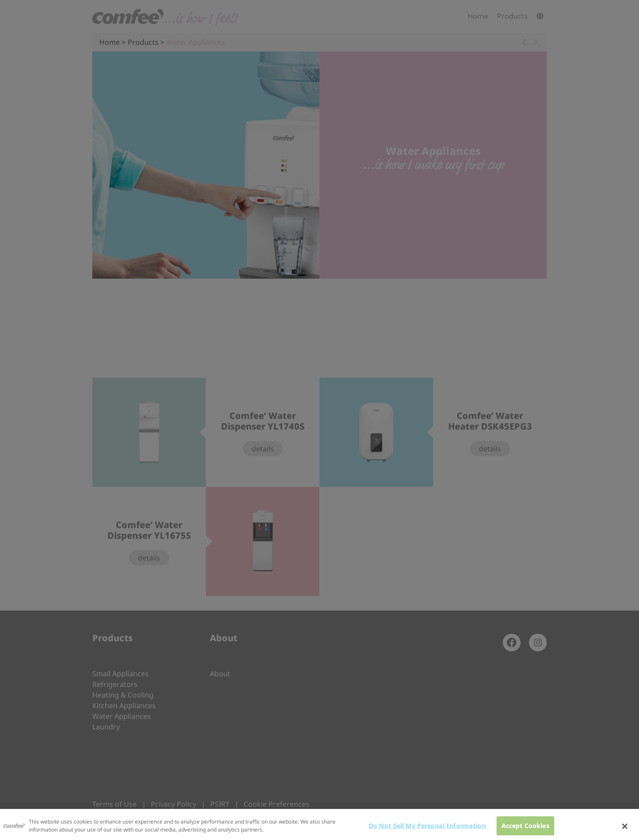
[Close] (625, 830)
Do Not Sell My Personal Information (427, 829)
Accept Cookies (525, 829)
